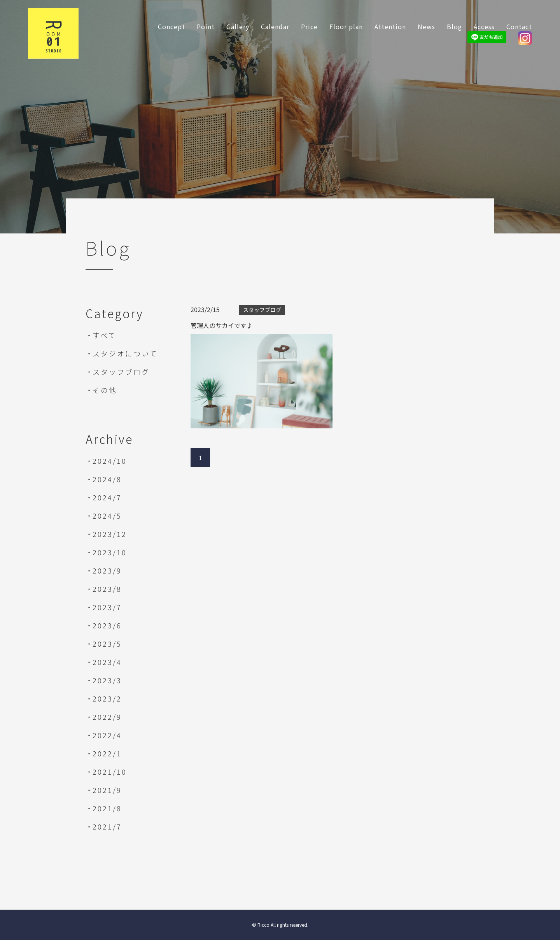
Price (309, 26)
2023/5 (107, 644)
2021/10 (110, 772)
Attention (390, 26)
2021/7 (107, 826)
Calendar (275, 26)
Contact (519, 26)
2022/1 (107, 753)
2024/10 (110, 461)
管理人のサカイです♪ (222, 325)
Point (206, 26)
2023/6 (107, 625)
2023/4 (107, 662)
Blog (454, 26)
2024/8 (107, 479)
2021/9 (107, 790)
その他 (105, 390)
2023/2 (107, 698)
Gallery (238, 26)
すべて (104, 335)
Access (484, 26)
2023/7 (107, 607)
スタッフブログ (121, 372)
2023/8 (107, 589)
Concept (171, 26)
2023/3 (107, 680)
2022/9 (107, 717)
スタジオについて (125, 353)
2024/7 (107, 497)
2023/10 (110, 552)
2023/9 (107, 570)
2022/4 (107, 735)
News (426, 26)
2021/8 (107, 808)
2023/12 (110, 534)
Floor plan (346, 26)
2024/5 (107, 516)
